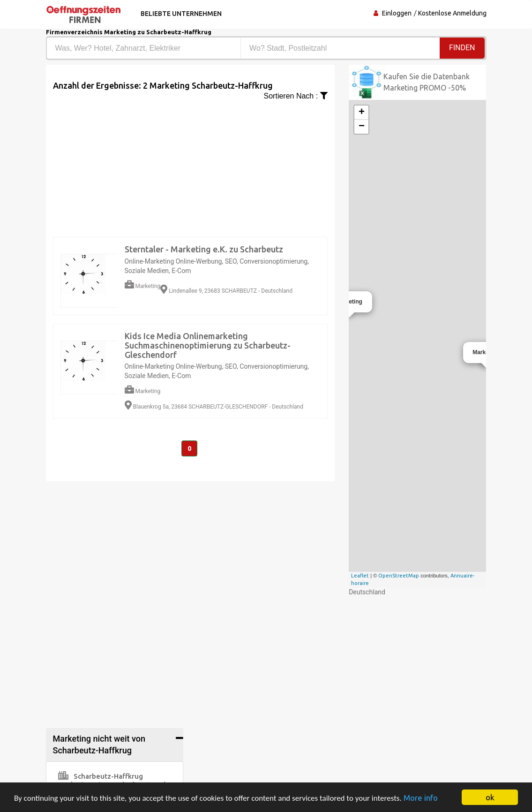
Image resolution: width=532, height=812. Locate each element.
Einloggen (397, 13)
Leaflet (360, 576)
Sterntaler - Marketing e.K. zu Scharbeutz (204, 249)
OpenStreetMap (399, 576)
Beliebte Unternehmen (181, 14)
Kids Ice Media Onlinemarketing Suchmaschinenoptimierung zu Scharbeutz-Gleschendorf (208, 345)
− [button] (362, 127)
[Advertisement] (191, 167)
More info (421, 798)
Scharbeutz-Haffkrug (101, 776)
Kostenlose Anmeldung (452, 13)
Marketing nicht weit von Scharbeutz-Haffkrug (99, 745)
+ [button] (362, 113)
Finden (462, 48)
